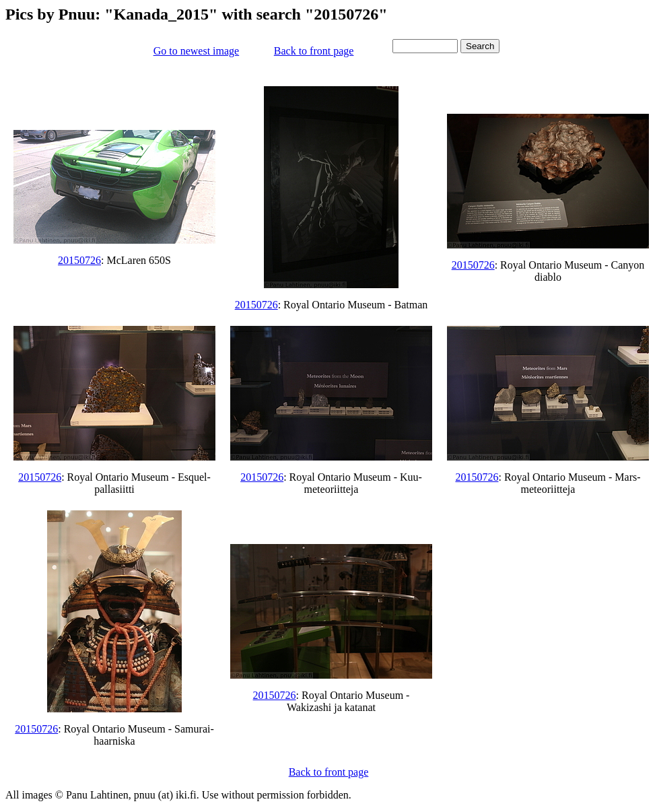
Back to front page (314, 51)
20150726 (79, 260)
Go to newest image (197, 51)
